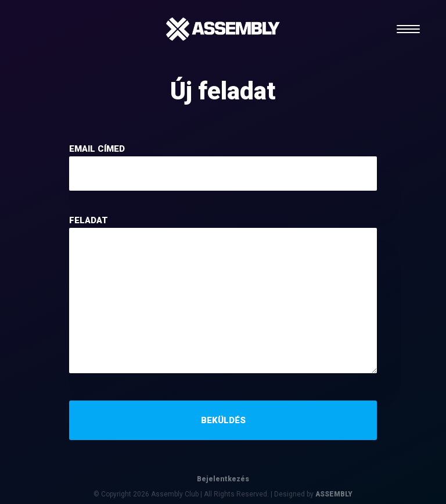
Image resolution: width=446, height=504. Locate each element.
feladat (89, 220)
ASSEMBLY (334, 494)
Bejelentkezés (223, 479)
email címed (97, 149)
